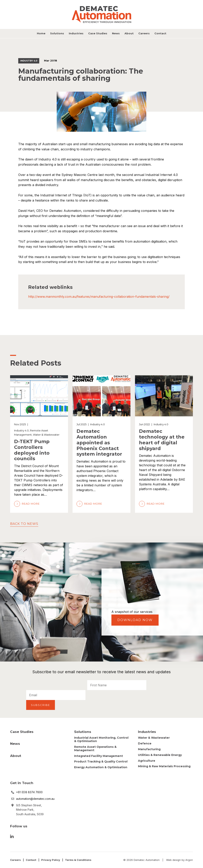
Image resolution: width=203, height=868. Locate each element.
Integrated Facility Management (99, 756)
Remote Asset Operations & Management (95, 748)
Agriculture (147, 761)
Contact (160, 33)
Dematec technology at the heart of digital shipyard (162, 440)
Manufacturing (149, 749)
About (129, 33)
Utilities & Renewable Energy (160, 755)
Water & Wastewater (46, 435)
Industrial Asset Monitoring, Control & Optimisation (101, 739)
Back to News (24, 524)
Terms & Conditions (78, 860)
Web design (173, 860)
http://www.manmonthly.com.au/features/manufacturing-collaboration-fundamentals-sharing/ (99, 297)
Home (41, 33)
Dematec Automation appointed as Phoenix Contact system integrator (99, 443)
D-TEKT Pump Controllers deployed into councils (32, 450)
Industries (76, 33)
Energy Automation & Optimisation (101, 767)
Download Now (135, 620)
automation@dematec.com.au (35, 799)
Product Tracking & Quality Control (101, 761)
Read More (27, 504)
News (116, 33)
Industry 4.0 (29, 61)
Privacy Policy (51, 860)
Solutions (57, 33)
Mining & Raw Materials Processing (164, 766)
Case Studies (98, 33)
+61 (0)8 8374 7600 (29, 792)
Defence (145, 743)
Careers (144, 33)
